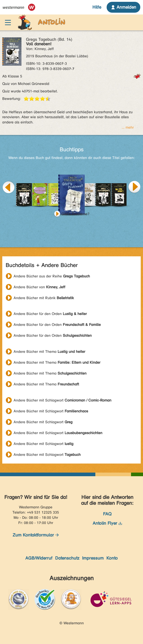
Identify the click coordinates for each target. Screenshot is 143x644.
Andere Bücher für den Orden (50, 314)
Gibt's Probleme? (75, 214)
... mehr (128, 127)
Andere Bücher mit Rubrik (44, 298)
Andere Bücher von (39, 287)
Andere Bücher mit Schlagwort (62, 400)
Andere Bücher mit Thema (49, 352)
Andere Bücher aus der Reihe (52, 276)
